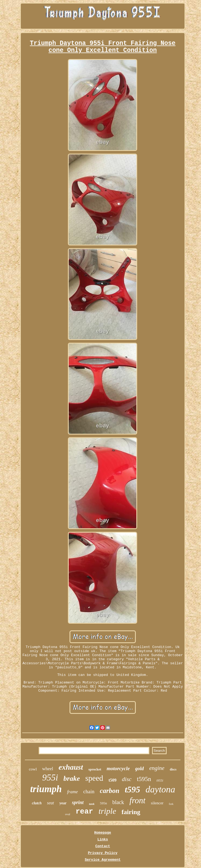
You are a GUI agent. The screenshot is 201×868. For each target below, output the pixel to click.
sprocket (95, 769)
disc (127, 779)
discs (173, 769)
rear (84, 812)
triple (107, 811)
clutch (37, 803)
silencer (157, 803)
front (138, 800)
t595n (144, 779)
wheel (48, 769)
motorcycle (118, 768)
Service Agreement (103, 860)
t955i (160, 780)
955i (50, 778)
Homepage (103, 833)
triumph (46, 789)
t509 (112, 780)
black (118, 802)
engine (157, 768)
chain (89, 791)
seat (51, 803)
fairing (131, 812)
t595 (132, 789)
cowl (33, 769)
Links (103, 839)
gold (140, 769)
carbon (110, 791)
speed (94, 778)
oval (67, 814)
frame (73, 792)
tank (92, 804)
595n (103, 803)
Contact (103, 846)
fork (171, 804)
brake (72, 778)
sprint (78, 802)
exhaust (71, 767)
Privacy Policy (103, 853)
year (63, 803)
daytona (160, 789)
